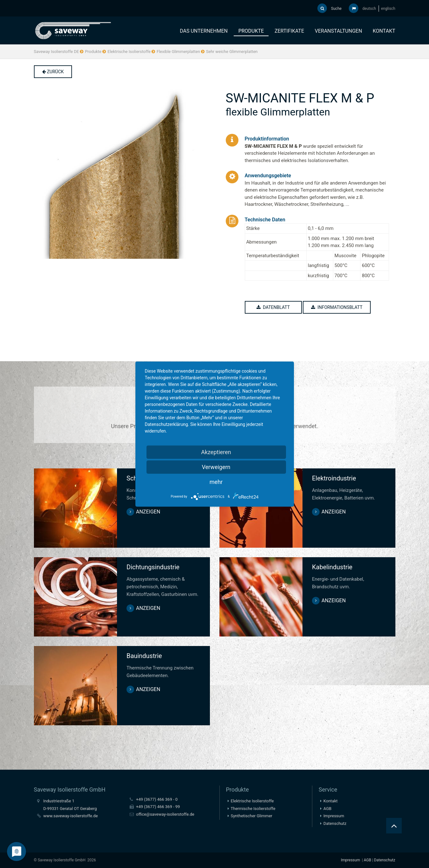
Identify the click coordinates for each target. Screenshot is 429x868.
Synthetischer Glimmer (252, 816)
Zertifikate (289, 31)
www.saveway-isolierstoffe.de (71, 816)
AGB (327, 809)
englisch (388, 9)
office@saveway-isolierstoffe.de (165, 814)
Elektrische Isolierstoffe (129, 52)
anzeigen (148, 512)
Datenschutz (335, 823)
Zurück (53, 72)
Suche (329, 8)
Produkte (251, 31)
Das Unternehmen (204, 31)
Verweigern (216, 467)
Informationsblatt (337, 307)
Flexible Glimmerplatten (178, 52)
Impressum (334, 816)
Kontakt (384, 31)
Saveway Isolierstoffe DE (56, 52)
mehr (216, 482)
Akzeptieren (216, 452)
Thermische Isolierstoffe (253, 809)
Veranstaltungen (338, 31)
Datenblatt (274, 307)
